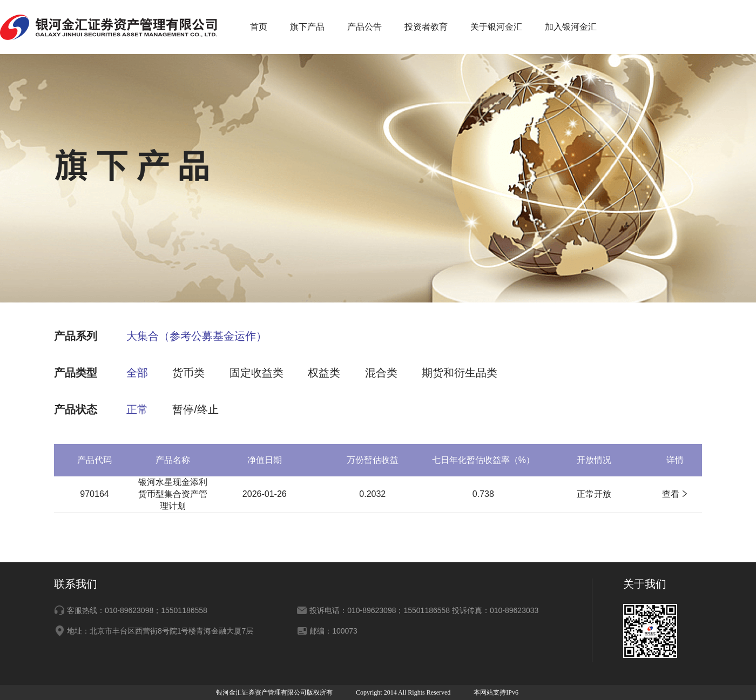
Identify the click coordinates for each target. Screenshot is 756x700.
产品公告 (364, 27)
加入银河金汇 (571, 27)
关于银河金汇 (496, 27)
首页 (259, 27)
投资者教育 (426, 27)
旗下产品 (307, 27)
